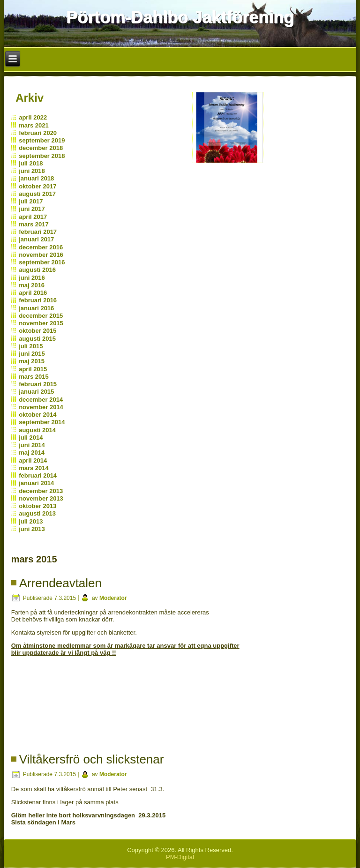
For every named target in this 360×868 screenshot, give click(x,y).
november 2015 (41, 323)
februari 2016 (38, 300)
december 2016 (41, 247)
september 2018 (42, 156)
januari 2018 (36, 178)
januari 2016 (36, 308)
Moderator (113, 598)
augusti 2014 (37, 430)
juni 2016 (32, 278)
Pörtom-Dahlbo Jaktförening (180, 17)
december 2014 (41, 400)
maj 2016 (32, 285)
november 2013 (41, 498)
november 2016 (41, 255)
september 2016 (42, 262)
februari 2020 (38, 133)
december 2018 (41, 148)
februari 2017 (38, 232)
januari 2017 (36, 239)
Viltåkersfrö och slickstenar (92, 759)
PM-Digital (180, 857)
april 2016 (33, 293)
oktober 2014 (37, 415)
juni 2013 (32, 529)
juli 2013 (31, 521)
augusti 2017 (37, 194)
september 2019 (42, 140)
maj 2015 (32, 361)
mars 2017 (34, 224)
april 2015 (33, 369)
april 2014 (33, 460)
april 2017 (33, 217)
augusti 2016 (37, 270)
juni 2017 (32, 209)
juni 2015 (32, 354)
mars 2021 (34, 125)
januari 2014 (36, 483)
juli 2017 (31, 201)
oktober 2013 (37, 506)
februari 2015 (38, 384)
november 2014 (41, 407)
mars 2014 (34, 468)
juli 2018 (31, 163)
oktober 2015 (37, 331)
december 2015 (41, 316)
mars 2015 (34, 377)
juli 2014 (31, 438)
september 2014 (42, 422)
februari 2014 (38, 475)
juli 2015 (31, 346)
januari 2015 (36, 392)
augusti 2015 (37, 339)
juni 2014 (32, 445)
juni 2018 (32, 171)
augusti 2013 (37, 513)
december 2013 (41, 491)
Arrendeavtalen (60, 583)
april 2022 (33, 117)
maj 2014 (32, 453)
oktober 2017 (37, 186)
